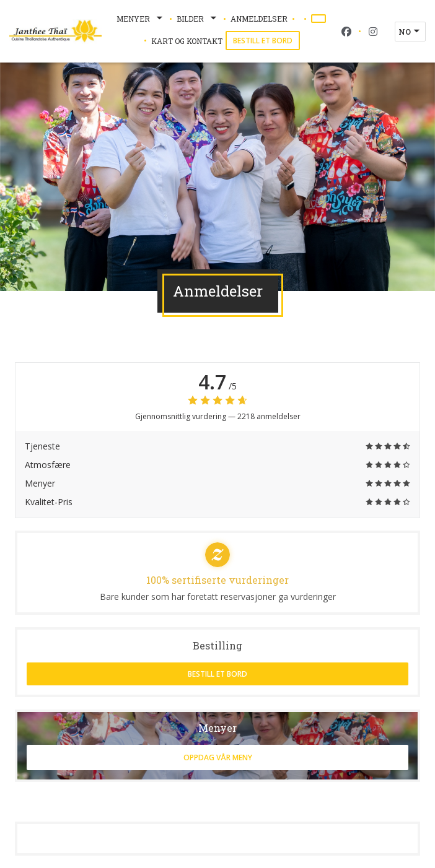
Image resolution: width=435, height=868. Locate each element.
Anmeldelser (259, 19)
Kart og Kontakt (187, 41)
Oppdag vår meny (218, 757)
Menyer (141, 19)
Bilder (198, 19)
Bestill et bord (263, 41)
